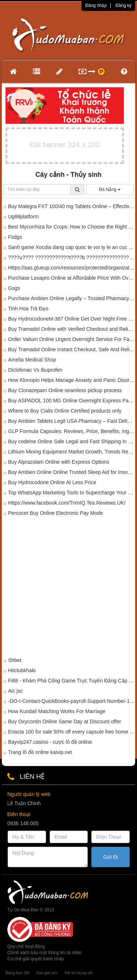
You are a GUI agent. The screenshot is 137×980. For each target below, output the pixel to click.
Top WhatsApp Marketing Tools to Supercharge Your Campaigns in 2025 (71, 493)
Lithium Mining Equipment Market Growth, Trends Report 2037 (71, 452)
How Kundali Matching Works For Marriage (57, 711)
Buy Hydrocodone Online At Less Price (52, 482)
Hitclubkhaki (22, 670)
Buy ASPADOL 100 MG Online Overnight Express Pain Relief (71, 401)
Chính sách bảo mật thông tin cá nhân (44, 953)
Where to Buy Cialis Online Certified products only (65, 411)
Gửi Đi (111, 857)
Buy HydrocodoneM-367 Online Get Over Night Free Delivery (71, 319)
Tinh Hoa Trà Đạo (28, 309)
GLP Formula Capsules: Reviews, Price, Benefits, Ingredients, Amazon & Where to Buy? (71, 431)
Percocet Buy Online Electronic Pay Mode (56, 513)
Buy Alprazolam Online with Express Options (59, 462)
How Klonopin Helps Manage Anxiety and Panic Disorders (71, 380)
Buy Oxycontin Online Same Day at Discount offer (64, 721)
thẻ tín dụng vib (79, 973)
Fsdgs (15, 237)
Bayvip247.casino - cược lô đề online (50, 742)
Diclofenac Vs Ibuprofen (35, 370)
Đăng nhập (96, 5)
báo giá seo (47, 973)
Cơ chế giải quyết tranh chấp (35, 959)
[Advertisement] (68, 588)
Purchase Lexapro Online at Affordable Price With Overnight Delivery (71, 278)
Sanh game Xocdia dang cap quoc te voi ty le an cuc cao (71, 247)
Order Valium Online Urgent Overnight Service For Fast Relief (71, 339)
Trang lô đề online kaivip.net (40, 752)
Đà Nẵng (110, 190)
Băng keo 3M (17, 973)
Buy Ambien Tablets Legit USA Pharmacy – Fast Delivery (71, 421)
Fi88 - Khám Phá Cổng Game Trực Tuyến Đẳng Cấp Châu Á (71, 681)
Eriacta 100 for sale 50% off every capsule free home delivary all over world (71, 732)
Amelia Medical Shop (32, 360)
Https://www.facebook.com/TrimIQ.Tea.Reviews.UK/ (67, 503)
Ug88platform (23, 217)
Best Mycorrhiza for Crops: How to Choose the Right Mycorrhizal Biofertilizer (71, 227)
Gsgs (14, 288)
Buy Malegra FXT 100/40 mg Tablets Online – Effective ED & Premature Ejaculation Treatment (71, 206)
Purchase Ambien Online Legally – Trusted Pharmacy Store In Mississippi (71, 298)
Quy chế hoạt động (26, 946)
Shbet (15, 660)
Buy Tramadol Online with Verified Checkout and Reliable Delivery (71, 329)
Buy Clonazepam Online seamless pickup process (65, 390)
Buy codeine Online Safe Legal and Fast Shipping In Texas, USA (71, 441)
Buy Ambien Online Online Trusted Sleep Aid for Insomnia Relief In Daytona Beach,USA (71, 472)
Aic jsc (15, 691)
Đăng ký (123, 5)
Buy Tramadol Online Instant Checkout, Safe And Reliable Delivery (71, 349)
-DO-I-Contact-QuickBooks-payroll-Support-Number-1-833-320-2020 (71, 701)
